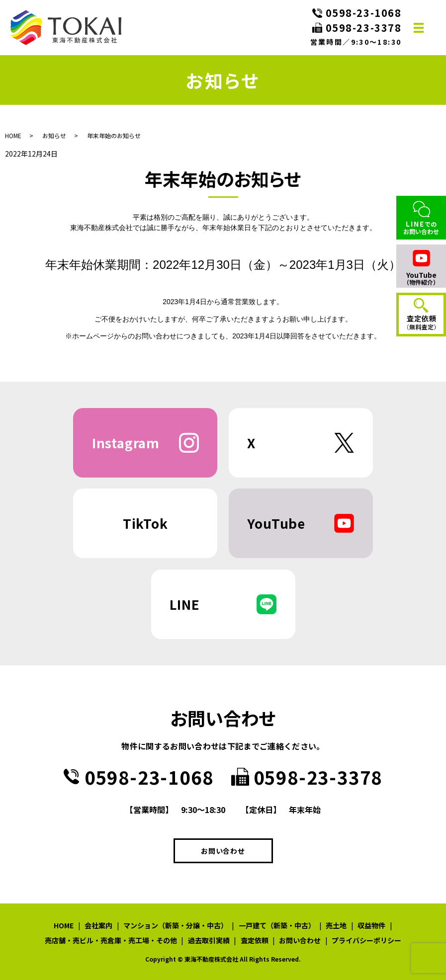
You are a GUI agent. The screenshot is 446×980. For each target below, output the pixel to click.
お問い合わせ (223, 851)
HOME (13, 135)
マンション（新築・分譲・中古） (176, 925)
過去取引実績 (209, 940)
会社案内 (98, 925)
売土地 (336, 925)
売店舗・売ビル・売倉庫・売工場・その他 (111, 940)
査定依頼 (255, 940)
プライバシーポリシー (366, 940)
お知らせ (54, 135)
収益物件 (371, 925)
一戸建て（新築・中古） (277, 925)
